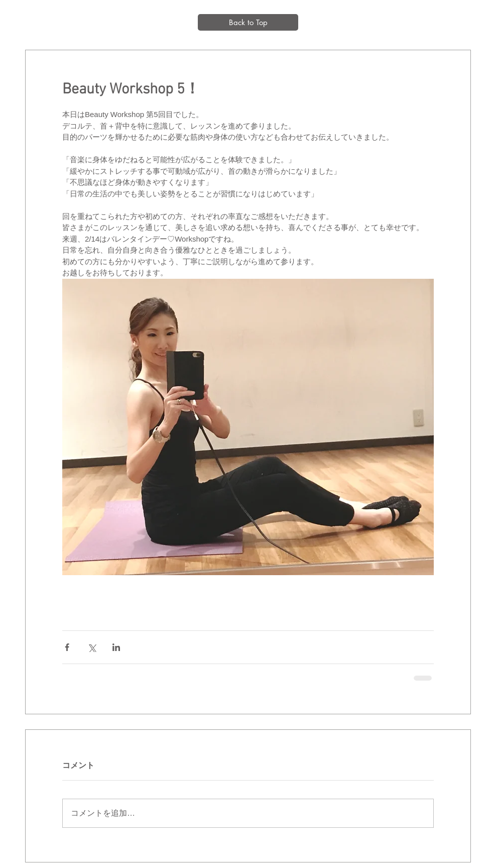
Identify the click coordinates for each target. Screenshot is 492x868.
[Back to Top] (248, 22)
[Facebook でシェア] (67, 647)
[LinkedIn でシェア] (116, 647)
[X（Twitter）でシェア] (92, 647)
